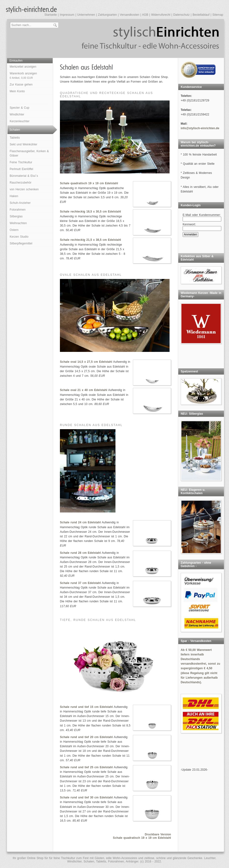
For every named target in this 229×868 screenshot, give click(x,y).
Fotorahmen (18, 210)
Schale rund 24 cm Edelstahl (80, 522)
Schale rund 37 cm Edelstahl (80, 583)
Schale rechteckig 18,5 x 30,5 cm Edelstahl (90, 212)
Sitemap (218, 15)
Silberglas (16, 216)
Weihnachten (18, 223)
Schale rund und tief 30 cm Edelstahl (86, 797)
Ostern (14, 230)
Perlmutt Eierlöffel (21, 169)
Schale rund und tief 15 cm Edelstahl (86, 707)
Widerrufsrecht (161, 15)
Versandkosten (130, 15)
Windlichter (17, 114)
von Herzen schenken (24, 189)
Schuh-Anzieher (20, 203)
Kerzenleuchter (20, 121)
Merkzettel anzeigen (23, 67)
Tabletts (15, 138)
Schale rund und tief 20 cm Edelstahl (86, 737)
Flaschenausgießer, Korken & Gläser (29, 153)
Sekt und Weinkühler (23, 144)
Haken (14, 196)
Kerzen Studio (19, 237)
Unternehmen (86, 15)
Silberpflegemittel (21, 243)
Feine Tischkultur (21, 162)
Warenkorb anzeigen (23, 75)
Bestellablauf (201, 15)
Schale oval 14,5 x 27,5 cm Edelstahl (86, 362)
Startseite (51, 15)
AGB (145, 15)
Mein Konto (17, 91)
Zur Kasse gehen (21, 85)
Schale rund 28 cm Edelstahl (80, 553)
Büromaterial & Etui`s (24, 176)
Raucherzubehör (21, 183)
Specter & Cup (19, 108)
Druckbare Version (158, 834)
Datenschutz (181, 15)
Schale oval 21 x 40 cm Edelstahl (84, 390)
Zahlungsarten (107, 15)
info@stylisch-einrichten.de (200, 128)
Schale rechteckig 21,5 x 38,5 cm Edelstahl (90, 240)
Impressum (67, 15)
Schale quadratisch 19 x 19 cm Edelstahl (89, 183)
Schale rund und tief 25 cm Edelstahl (86, 767)
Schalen (15, 130)
